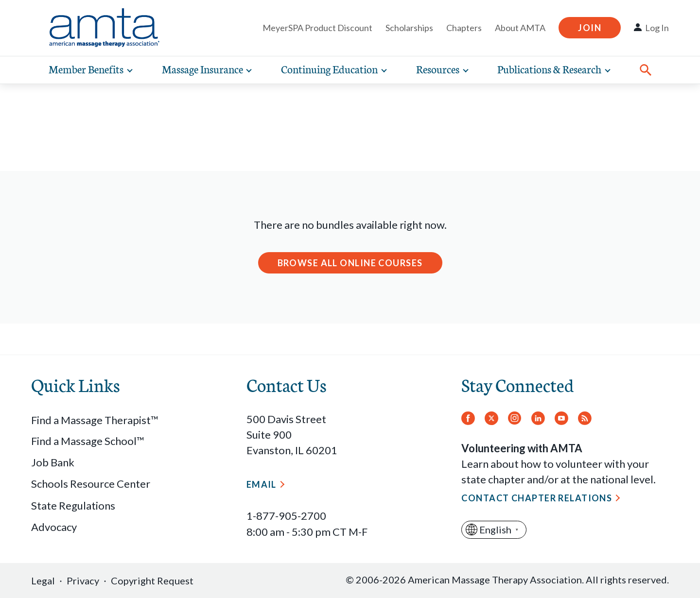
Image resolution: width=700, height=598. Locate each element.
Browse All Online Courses (350, 263)
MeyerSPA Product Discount (317, 28)
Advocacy (54, 527)
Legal (43, 581)
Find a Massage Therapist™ (95, 420)
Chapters (464, 28)
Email (262, 484)
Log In (657, 28)
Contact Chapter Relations (537, 498)
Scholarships (409, 28)
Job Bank (53, 462)
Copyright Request (152, 581)
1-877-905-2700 (286, 516)
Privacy (83, 581)
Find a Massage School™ (88, 441)
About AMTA (520, 28)
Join (590, 28)
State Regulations (73, 505)
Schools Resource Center (91, 484)
